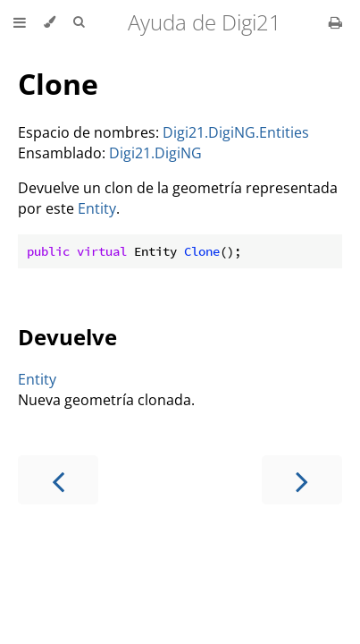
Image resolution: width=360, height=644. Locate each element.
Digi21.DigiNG (155, 153)
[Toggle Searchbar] (79, 22)
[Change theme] (50, 22)
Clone (58, 84)
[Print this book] (335, 22)
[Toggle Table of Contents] (20, 22)
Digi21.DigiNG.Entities (236, 132)
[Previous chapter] (58, 480)
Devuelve (67, 337)
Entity (97, 208)
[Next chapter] (302, 480)
